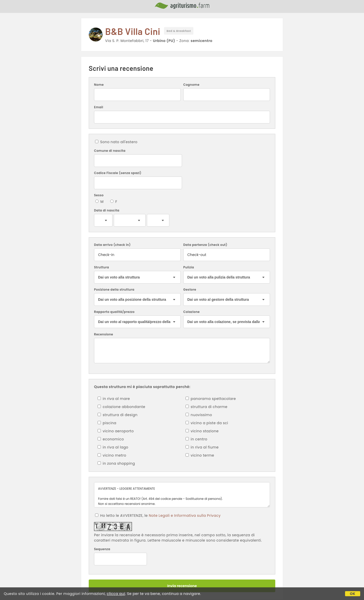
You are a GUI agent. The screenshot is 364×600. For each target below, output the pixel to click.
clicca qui (116, 594)
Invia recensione (182, 586)
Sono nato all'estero (116, 142)
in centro (196, 439)
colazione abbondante (121, 407)
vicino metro (112, 455)
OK (353, 594)
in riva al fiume (202, 447)
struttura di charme (207, 407)
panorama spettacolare (211, 399)
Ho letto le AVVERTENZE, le (158, 516)
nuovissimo (199, 415)
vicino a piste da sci (207, 423)
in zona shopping (116, 463)
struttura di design (118, 415)
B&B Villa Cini (133, 31)
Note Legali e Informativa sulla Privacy (185, 516)
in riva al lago (113, 447)
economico (111, 439)
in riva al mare (114, 399)
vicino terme (200, 455)
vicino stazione (202, 431)
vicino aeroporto (116, 431)
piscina (107, 423)
